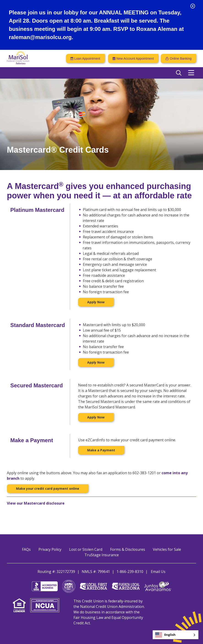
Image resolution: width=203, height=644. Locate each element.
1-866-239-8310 (130, 572)
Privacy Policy (50, 549)
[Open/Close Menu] (191, 73)
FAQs (26, 549)
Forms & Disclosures (128, 549)
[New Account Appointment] (133, 59)
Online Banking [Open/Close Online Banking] (181, 59)
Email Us (158, 572)
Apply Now (96, 302)
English (165, 635)
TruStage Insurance (102, 555)
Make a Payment (101, 450)
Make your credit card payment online (48, 488)
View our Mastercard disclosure (36, 503)
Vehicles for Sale (167, 549)
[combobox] (176, 635)
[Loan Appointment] (85, 59)
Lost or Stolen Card (86, 549)
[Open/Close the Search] (179, 73)
